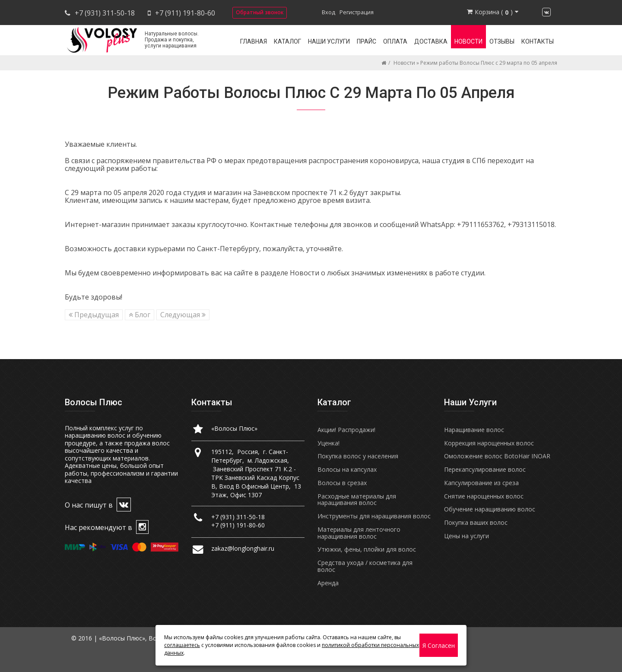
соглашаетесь (182, 645)
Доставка (431, 41)
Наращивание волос (474, 430)
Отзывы (502, 41)
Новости (468, 41)
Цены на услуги (466, 536)
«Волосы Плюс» (234, 428)
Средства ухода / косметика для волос (365, 566)
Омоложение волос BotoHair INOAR (497, 456)
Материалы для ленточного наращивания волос (359, 533)
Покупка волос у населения (358, 456)
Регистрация (357, 12)
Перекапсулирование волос (485, 469)
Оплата (395, 41)
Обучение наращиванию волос (490, 509)
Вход (328, 12)
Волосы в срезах (342, 483)
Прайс (367, 41)
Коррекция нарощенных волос (489, 443)
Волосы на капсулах (347, 469)
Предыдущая (94, 315)
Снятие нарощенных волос (484, 496)
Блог (140, 315)
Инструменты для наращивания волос (374, 516)
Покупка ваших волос (476, 522)
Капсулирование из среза (481, 483)
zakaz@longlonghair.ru (243, 548)
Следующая (183, 315)
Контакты (538, 41)
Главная (254, 41)
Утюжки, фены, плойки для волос (367, 549)
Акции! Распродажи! (346, 430)
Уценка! (328, 443)
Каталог (287, 41)
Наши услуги (329, 41)
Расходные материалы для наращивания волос (357, 500)
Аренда (328, 583)
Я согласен (439, 645)
